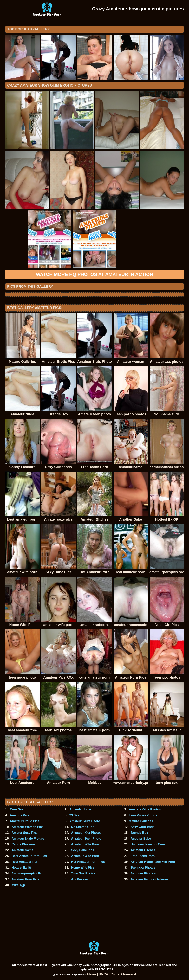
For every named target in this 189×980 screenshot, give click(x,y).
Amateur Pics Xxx (144, 873)
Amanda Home (80, 809)
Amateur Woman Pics (28, 827)
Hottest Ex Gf (21, 868)
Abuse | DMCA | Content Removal (111, 974)
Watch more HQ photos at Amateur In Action (94, 274)
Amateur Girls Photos (145, 809)
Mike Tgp (18, 885)
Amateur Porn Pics (26, 879)
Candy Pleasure (23, 844)
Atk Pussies (80, 879)
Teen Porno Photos (143, 815)
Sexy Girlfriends (143, 827)
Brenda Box (139, 833)
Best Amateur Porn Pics (29, 856)
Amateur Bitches (143, 850)
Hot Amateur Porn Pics (88, 862)
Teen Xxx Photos (143, 868)
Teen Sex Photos (83, 873)
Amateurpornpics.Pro (28, 873)
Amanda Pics (20, 815)
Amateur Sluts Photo (85, 821)
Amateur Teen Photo (86, 838)
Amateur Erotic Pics (25, 821)
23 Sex (74, 815)
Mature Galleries (141, 821)
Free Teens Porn (143, 856)
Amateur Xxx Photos (86, 833)
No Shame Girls (83, 827)
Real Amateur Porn (26, 862)
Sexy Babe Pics (82, 850)
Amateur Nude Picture (28, 838)
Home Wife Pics (83, 868)
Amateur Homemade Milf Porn (153, 862)
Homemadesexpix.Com (148, 844)
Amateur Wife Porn (85, 844)
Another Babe (141, 838)
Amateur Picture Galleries (150, 879)
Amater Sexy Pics (25, 833)
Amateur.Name (23, 850)
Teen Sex (17, 809)
